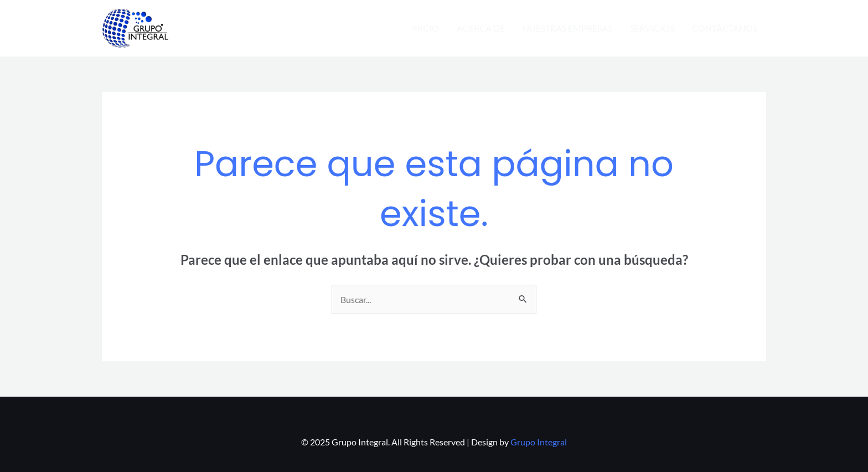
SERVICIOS (652, 28)
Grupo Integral (539, 442)
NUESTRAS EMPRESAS (567, 28)
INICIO (425, 28)
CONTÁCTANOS (725, 28)
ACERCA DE (481, 28)
